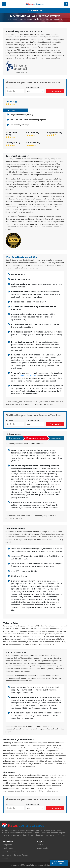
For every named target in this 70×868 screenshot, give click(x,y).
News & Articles (43, 848)
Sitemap (5, 858)
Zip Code (10, 87)
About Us (40, 845)
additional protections (26, 376)
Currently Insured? (33, 87)
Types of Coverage (9, 852)
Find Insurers (55, 91)
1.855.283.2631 (60, 863)
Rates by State (7, 848)
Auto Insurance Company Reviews (15, 855)
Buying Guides (7, 845)
